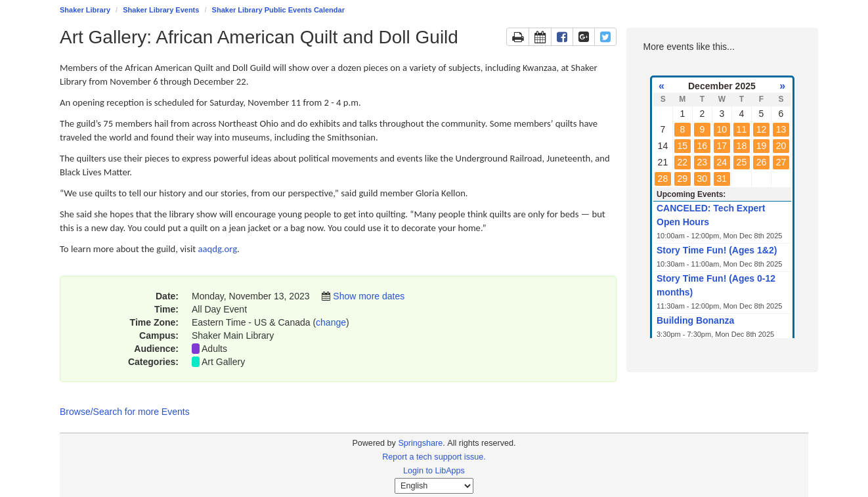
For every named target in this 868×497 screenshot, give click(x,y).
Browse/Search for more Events (125, 412)
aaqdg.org (218, 249)
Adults (214, 349)
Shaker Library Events (161, 10)
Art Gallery (223, 362)
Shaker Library (85, 10)
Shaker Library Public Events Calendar (278, 10)
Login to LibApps (434, 471)
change (331, 322)
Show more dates (369, 296)
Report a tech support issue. (434, 457)
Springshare (420, 443)
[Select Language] (434, 486)
